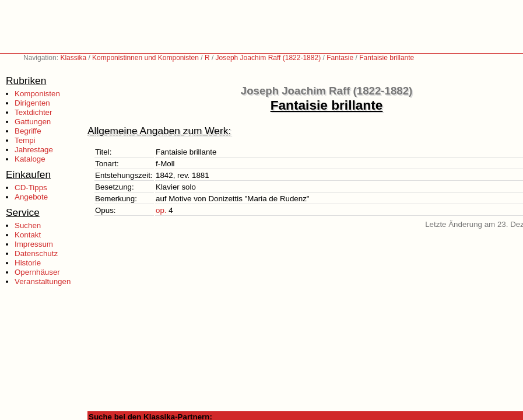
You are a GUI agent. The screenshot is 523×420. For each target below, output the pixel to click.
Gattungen (33, 122)
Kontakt (28, 235)
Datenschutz (36, 253)
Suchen (28, 225)
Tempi (25, 140)
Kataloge (30, 159)
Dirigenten (32, 103)
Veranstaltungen (43, 281)
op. (161, 210)
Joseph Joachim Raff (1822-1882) (268, 58)
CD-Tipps (31, 188)
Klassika (73, 58)
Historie (28, 263)
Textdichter (33, 112)
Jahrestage (34, 150)
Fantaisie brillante (387, 58)
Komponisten (37, 94)
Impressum (34, 244)
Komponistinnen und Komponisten (145, 58)
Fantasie (340, 58)
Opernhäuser (37, 272)
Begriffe (28, 131)
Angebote (31, 197)
